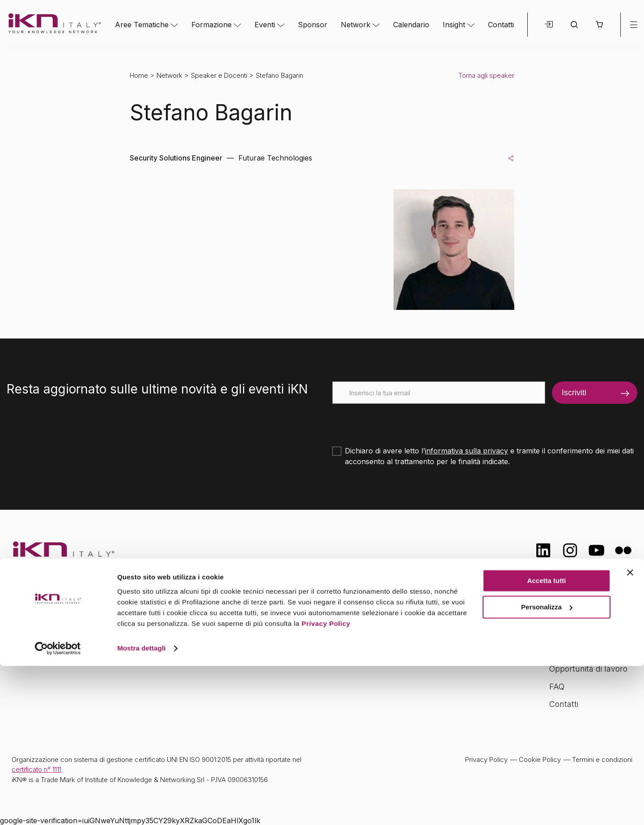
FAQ (557, 687)
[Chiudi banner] (630, 732)
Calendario (411, 25)
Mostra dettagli (141, 807)
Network (356, 25)
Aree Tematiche (142, 25)
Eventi (265, 25)
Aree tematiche (220, 617)
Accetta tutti (547, 740)
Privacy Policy (326, 783)
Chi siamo (568, 616)
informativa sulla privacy (466, 451)
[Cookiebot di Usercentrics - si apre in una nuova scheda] (58, 808)
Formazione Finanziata (591, 651)
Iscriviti (574, 393)
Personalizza (547, 766)
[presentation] (400, 421)
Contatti (501, 25)
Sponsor (313, 25)
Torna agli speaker (486, 75)
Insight (454, 25)
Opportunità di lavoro (588, 669)
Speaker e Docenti (219, 75)
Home (139, 75)
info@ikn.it (49, 645)
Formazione (212, 25)
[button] (599, 25)
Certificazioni (572, 633)
